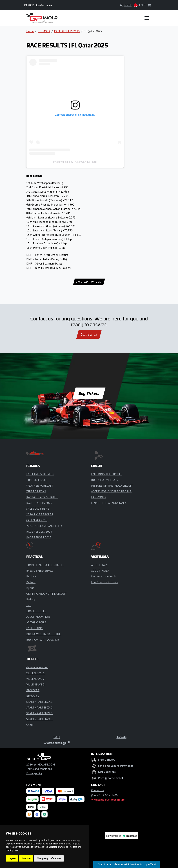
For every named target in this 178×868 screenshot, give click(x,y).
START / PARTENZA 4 (39, 719)
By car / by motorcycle (40, 571)
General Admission (37, 667)
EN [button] (139, 5)
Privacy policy (34, 773)
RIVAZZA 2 (33, 696)
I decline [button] (26, 858)
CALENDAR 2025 (37, 520)
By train (31, 582)
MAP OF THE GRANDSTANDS (109, 503)
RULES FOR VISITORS (105, 480)
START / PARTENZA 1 (39, 702)
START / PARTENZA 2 (39, 707)
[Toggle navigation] (147, 18)
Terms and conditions (39, 769)
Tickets (122, 737)
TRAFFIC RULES (36, 611)
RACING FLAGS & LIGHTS (42, 497)
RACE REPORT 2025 (39, 537)
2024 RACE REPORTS (40, 514)
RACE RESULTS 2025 (67, 31)
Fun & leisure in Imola (105, 582)
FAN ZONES (99, 497)
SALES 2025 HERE (38, 509)
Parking (31, 599)
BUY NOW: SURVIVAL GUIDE (44, 634)
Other (30, 725)
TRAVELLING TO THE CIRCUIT (45, 565)
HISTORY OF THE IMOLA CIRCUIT (112, 486)
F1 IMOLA (44, 31)
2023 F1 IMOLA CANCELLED (44, 526)
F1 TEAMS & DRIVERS (40, 474)
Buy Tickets (89, 393)
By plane (31, 576)
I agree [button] (12, 858)
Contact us (89, 334)
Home (30, 31)
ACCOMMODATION (38, 617)
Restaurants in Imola (104, 576)
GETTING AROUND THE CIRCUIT (46, 594)
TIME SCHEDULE (37, 480)
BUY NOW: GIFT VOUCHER (43, 640)
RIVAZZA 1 (33, 690)
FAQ (57, 737)
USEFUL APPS (35, 628)
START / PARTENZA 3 (39, 713)
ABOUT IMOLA (100, 571)
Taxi (29, 605)
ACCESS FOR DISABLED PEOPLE (111, 491)
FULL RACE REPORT (89, 282)
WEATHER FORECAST (40, 486)
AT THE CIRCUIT (36, 622)
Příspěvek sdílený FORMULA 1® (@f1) (75, 162)
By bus (30, 588)
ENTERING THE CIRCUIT (106, 474)
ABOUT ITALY (99, 565)
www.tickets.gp (57, 743)
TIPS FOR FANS (36, 491)
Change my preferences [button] (49, 858)
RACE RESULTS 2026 (39, 503)
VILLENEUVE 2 (35, 679)
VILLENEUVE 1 (35, 673)
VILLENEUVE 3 (35, 684)
